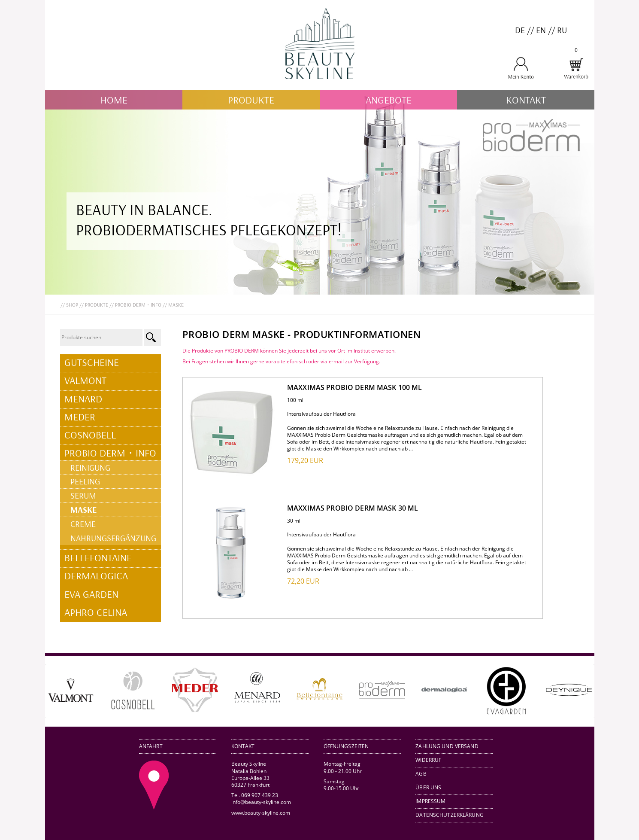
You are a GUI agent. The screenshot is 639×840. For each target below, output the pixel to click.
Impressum (430, 801)
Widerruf (428, 760)
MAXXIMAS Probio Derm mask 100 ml (355, 387)
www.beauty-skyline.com (260, 813)
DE (520, 30)
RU (562, 30)
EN (541, 30)
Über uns (428, 787)
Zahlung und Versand (447, 746)
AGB (421, 774)
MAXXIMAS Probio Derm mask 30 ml (353, 508)
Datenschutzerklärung (450, 815)
